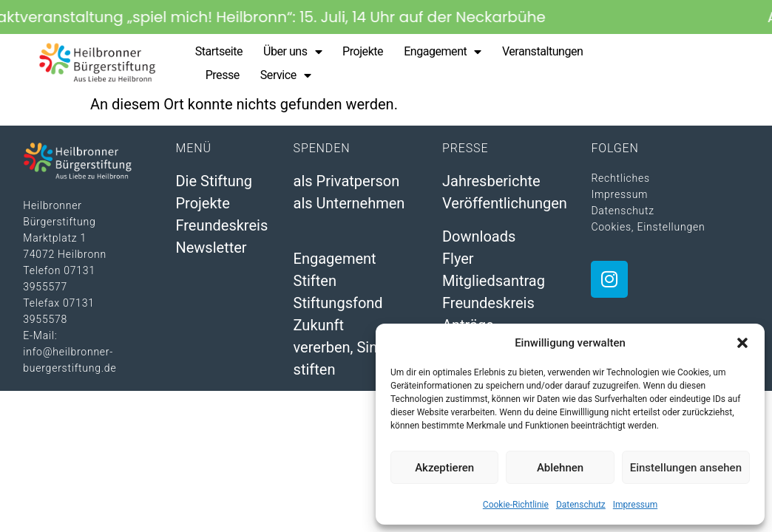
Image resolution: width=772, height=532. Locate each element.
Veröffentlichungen (505, 203)
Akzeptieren (444, 468)
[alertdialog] (386, 17)
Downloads (479, 236)
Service (285, 75)
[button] (742, 343)
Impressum (635, 505)
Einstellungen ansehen (686, 468)
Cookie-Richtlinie (516, 505)
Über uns (292, 52)
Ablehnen (560, 468)
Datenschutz (581, 505)
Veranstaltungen (543, 51)
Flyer (458, 259)
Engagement (443, 52)
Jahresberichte (491, 181)
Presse (223, 75)
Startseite (219, 51)
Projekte (363, 51)
